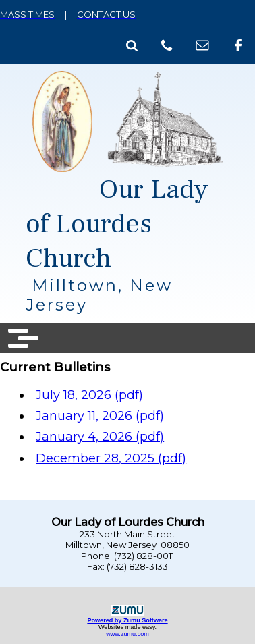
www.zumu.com (128, 634)
